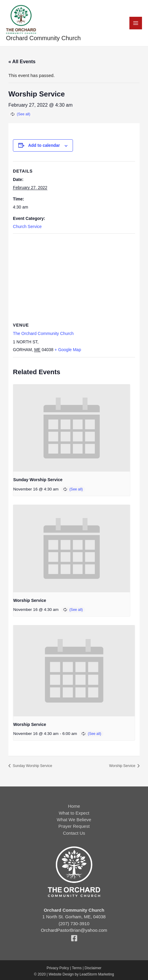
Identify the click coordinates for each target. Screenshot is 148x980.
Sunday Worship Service (38, 480)
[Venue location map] (74, 277)
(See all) (24, 114)
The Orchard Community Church (43, 333)
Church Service (27, 226)
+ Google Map (68, 350)
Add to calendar (44, 145)
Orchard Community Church (43, 38)
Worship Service (30, 600)
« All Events (22, 62)
